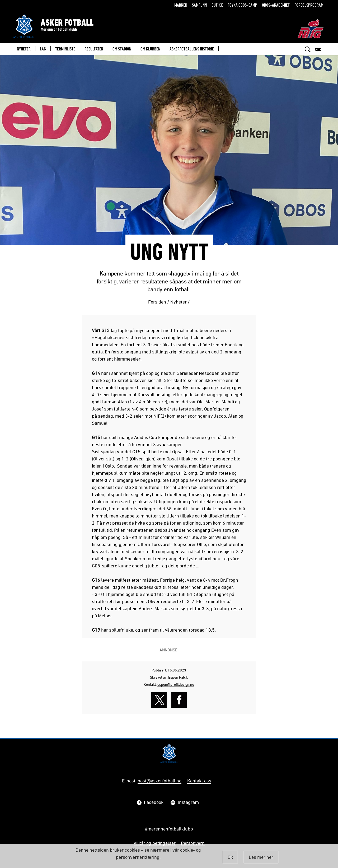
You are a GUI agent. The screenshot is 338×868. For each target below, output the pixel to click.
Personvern (193, 843)
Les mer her (261, 857)
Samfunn (199, 5)
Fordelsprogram (309, 5)
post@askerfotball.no (159, 781)
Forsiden (157, 302)
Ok (230, 857)
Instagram (188, 803)
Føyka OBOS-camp (242, 5)
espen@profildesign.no (176, 684)
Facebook (154, 803)
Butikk (217, 5)
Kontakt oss (199, 781)
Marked (181, 5)
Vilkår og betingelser (155, 843)
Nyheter (179, 302)
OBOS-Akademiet (276, 5)
